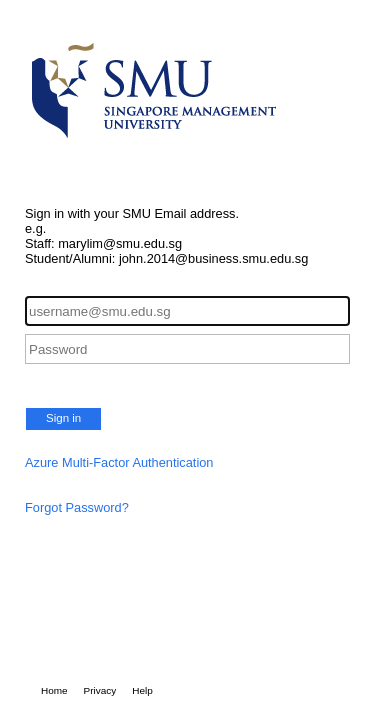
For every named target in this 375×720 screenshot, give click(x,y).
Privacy (100, 690)
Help (142, 690)
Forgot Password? (77, 507)
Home (54, 690)
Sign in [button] (63, 418)
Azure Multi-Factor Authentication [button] (119, 462)
